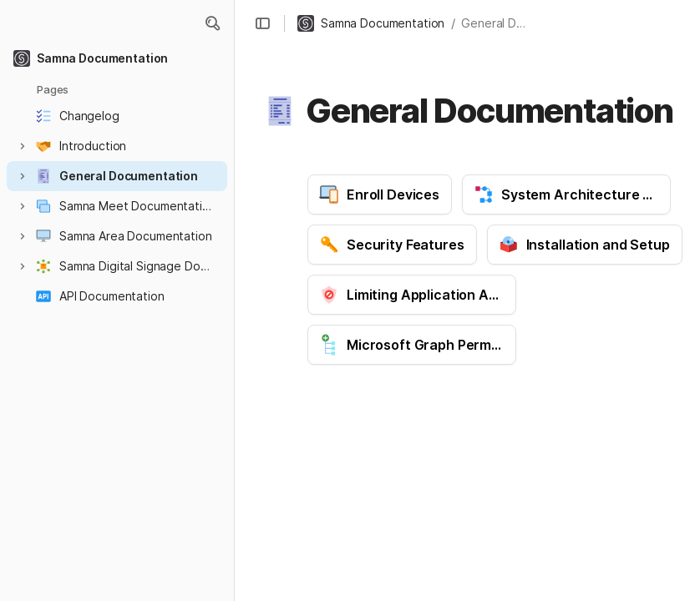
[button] (212, 23)
